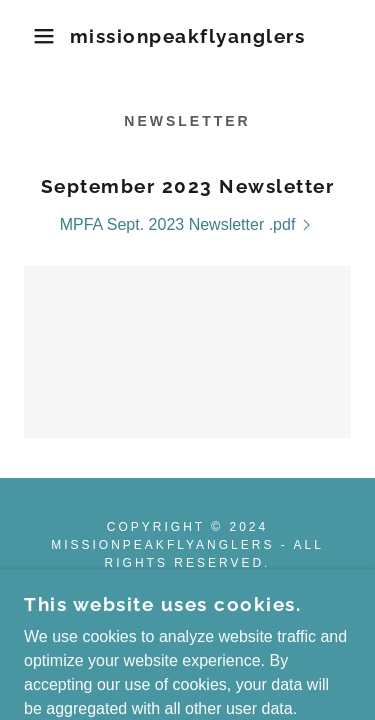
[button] (29, 36)
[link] (187, 36)
